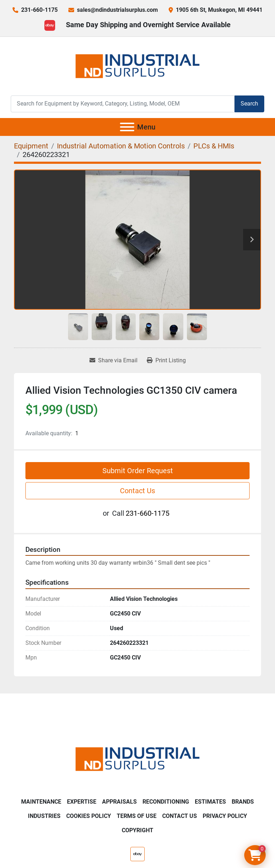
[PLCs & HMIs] (214, 146)
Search (249, 104)
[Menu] (127, 127)
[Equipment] (31, 146)
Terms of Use (137, 816)
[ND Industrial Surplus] (137, 759)
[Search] (123, 104)
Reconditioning (166, 802)
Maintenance (41, 802)
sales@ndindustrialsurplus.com (117, 10)
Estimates (210, 802)
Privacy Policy (225, 816)
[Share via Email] (114, 361)
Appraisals (119, 802)
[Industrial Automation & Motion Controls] (121, 146)
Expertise (82, 802)
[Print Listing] (166, 361)
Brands (243, 802)
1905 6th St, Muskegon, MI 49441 (219, 10)
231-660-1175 (39, 10)
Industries (44, 816)
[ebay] (50, 25)
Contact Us (137, 491)
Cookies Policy (89, 816)
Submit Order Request (138, 471)
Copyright (137, 830)
